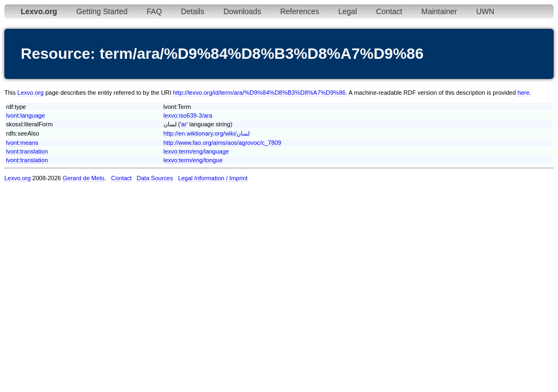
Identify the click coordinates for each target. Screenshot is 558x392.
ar (184, 124)
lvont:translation (27, 151)
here (524, 93)
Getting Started (102, 11)
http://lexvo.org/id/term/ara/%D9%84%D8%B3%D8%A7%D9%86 (259, 93)
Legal (348, 11)
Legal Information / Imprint (213, 178)
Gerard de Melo (83, 178)
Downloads (242, 11)
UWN (485, 11)
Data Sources (155, 178)
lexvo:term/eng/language (196, 151)
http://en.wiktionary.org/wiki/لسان (207, 133)
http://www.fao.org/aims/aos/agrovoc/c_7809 (222, 143)
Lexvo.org (31, 93)
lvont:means (22, 143)
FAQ (154, 11)
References (300, 11)
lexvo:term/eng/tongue (193, 160)
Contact (389, 11)
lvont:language (26, 115)
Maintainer (439, 11)
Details (193, 11)
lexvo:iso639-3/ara (188, 115)
